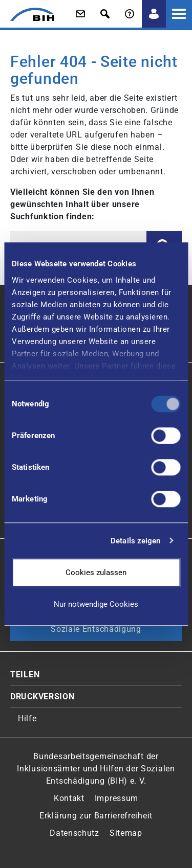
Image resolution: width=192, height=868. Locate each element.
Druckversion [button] (42, 696)
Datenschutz (74, 833)
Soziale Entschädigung (96, 629)
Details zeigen (135, 541)
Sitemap (126, 833)
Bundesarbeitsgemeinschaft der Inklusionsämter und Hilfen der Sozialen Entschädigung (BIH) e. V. (96, 769)
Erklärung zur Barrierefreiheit (96, 816)
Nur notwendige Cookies (96, 604)
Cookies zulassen (96, 573)
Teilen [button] (25, 675)
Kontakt (69, 798)
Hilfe (27, 718)
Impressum (116, 798)
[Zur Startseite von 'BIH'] (27, 14)
